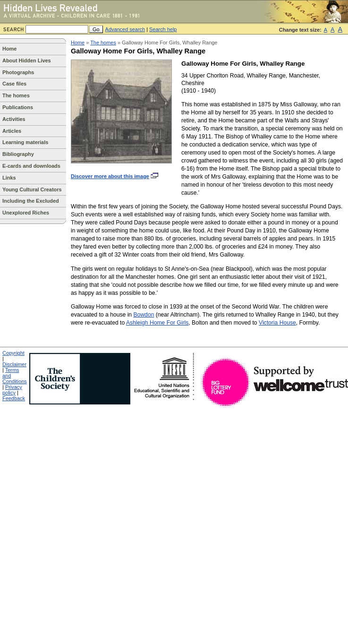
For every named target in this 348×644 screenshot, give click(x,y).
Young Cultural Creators (32, 189)
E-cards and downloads (31, 166)
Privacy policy (12, 390)
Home (9, 49)
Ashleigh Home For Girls (157, 323)
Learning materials (25, 142)
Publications (18, 107)
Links (9, 178)
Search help (163, 29)
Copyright (13, 353)
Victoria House (277, 323)
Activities (14, 119)
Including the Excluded (31, 201)
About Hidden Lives (27, 60)
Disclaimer (14, 364)
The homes (16, 95)
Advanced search (125, 29)
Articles (12, 131)
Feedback (14, 398)
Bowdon (144, 315)
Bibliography (18, 154)
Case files (14, 84)
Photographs (18, 72)
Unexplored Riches (26, 213)
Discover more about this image (115, 176)
